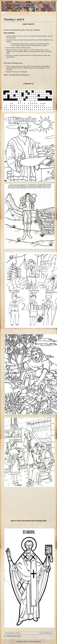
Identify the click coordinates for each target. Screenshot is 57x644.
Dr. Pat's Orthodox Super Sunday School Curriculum (28, 5)
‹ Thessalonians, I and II (12, 633)
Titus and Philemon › (46, 633)
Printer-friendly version (14, 636)
